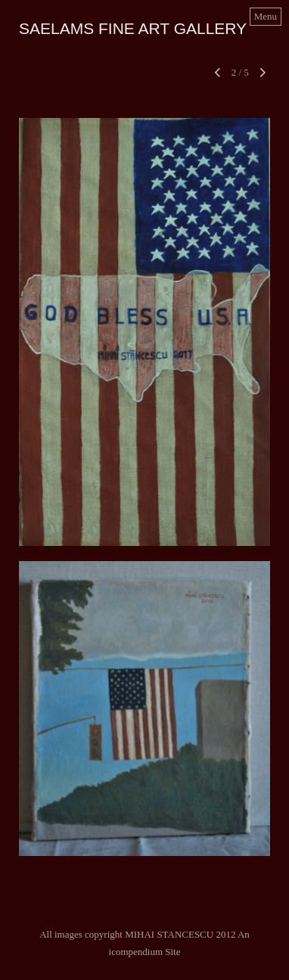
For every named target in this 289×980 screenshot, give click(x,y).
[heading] (133, 31)
